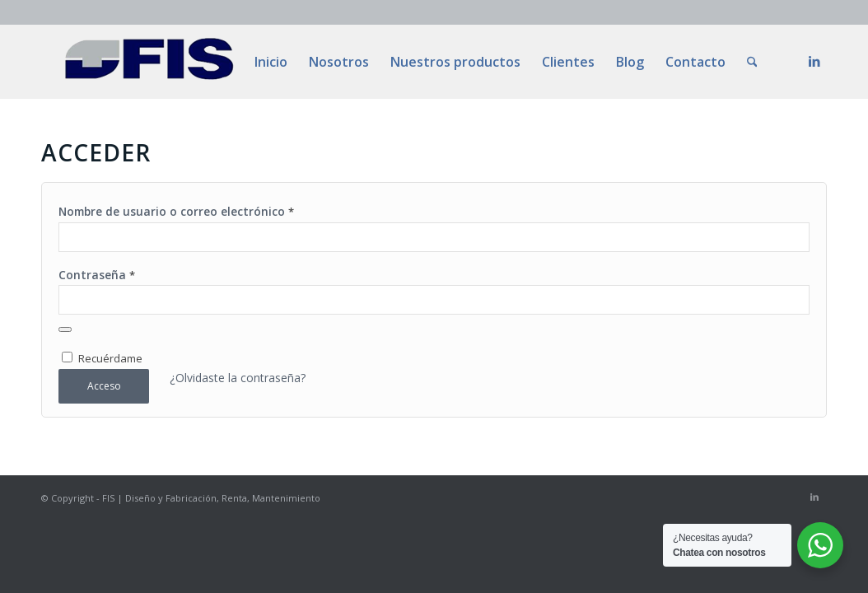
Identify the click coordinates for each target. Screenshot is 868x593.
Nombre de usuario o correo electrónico (176, 211)
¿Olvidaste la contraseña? (238, 378)
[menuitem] (271, 62)
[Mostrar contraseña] (65, 329)
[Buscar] (752, 62)
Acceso (104, 386)
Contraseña (97, 275)
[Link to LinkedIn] (814, 61)
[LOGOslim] (149, 62)
